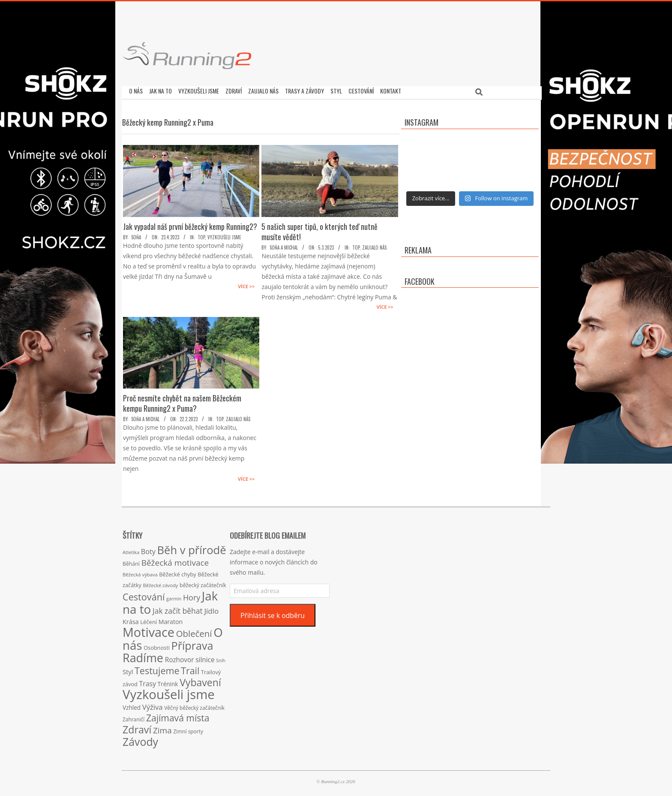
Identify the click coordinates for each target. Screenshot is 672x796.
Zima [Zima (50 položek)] (162, 728)
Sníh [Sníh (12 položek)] (221, 658)
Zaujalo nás (374, 245)
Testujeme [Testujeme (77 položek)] (157, 668)
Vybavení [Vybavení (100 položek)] (200, 680)
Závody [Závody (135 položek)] (140, 739)
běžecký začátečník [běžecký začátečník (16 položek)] (203, 583)
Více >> (246, 284)
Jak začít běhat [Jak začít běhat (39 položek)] (178, 609)
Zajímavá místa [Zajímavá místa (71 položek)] (178, 716)
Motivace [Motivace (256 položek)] (148, 630)
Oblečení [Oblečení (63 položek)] (194, 631)
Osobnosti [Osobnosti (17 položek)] (157, 645)
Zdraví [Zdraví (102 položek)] (137, 727)
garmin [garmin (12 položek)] (174, 597)
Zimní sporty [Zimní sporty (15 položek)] (188, 729)
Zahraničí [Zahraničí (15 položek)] (133, 717)
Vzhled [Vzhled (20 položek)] (132, 705)
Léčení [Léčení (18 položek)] (148, 620)
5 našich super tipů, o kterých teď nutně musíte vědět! (319, 229)
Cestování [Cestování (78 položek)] (144, 595)
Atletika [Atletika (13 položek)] (131, 550)
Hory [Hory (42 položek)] (192, 595)
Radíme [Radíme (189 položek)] (143, 656)
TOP (201, 235)
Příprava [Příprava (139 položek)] (192, 643)
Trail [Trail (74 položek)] (190, 668)
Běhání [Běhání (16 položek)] (131, 562)
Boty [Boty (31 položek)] (148, 549)
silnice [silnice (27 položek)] (205, 658)
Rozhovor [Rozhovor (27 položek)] (180, 658)
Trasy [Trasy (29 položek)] (148, 681)
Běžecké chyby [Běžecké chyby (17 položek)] (177, 572)
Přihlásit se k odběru (273, 613)
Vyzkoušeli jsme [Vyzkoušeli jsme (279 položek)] (169, 692)
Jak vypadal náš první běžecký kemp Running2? (190, 224)
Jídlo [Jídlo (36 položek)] (211, 609)
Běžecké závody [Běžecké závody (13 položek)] (161, 583)
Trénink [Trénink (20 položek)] (168, 682)
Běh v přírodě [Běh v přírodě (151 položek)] (192, 548)
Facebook (420, 279)
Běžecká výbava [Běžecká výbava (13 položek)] (140, 572)
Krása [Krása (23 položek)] (131, 620)
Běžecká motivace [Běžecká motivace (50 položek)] (175, 561)
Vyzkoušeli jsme (224, 235)
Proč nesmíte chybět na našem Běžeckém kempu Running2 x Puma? (182, 401)
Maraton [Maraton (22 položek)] (171, 620)
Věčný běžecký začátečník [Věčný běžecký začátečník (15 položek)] (194, 706)
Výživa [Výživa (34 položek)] (153, 705)
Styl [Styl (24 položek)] (128, 669)
